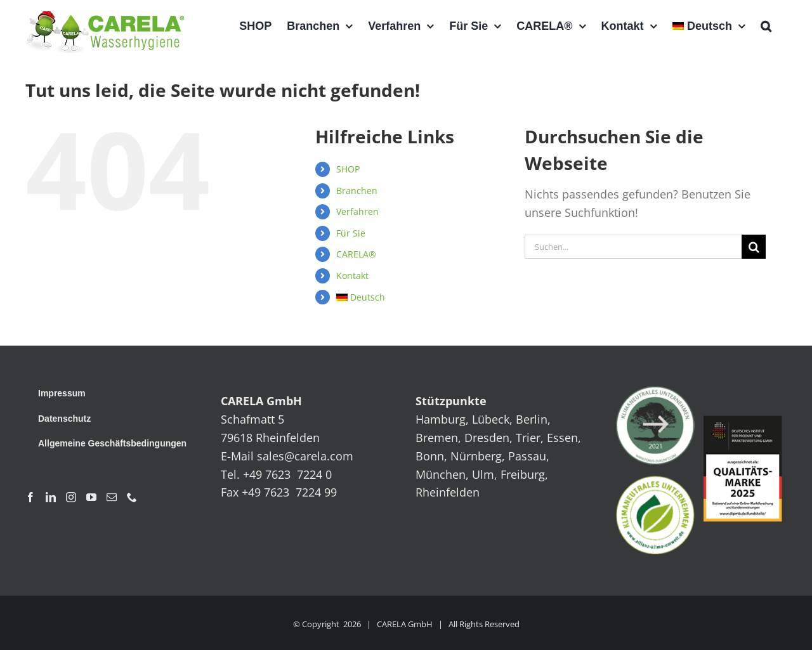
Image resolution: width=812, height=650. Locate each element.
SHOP (348, 169)
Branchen (357, 191)
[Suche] (754, 247)
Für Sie (351, 233)
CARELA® (356, 254)
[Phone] (132, 497)
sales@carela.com (305, 456)
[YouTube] (91, 497)
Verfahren (357, 211)
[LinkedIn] (51, 497)
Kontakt (352, 276)
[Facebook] (30, 497)
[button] (766, 26)
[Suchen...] (633, 247)
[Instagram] (71, 497)
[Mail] (112, 497)
